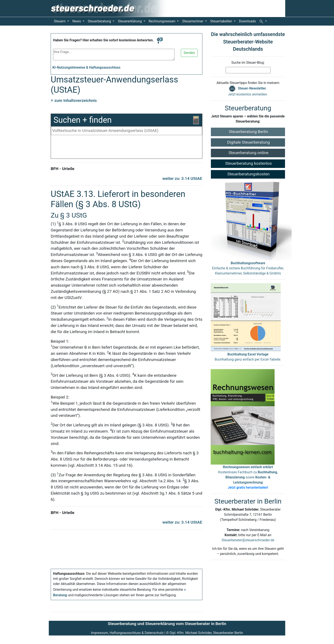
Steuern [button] (60, 21)
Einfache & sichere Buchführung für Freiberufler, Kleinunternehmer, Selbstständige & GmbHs (248, 268)
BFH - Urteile (63, 169)
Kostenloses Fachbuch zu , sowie (248, 477)
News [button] (77, 21)
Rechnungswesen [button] (162, 21)
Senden (189, 53)
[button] (263, 21)
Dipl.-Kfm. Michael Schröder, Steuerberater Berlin (206, 633)
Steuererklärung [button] (130, 21)
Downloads (247, 21)
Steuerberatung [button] (100, 21)
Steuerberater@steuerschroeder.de (248, 540)
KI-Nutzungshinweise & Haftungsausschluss (86, 67)
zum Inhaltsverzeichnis (76, 100)
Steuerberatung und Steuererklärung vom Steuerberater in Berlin (167, 624)
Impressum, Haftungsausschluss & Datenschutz (127, 633)
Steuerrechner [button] (193, 21)
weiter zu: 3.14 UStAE (182, 178)
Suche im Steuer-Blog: (248, 63)
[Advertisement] (127, 148)
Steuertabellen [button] (222, 21)
